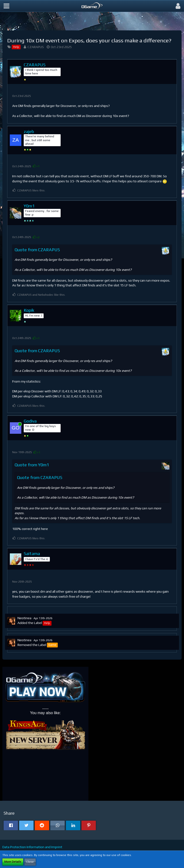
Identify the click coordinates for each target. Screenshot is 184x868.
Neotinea (24, 618)
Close (30, 862)
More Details (13, 862)
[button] (6, 6)
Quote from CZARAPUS (37, 250)
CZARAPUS (36, 47)
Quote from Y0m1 (32, 465)
